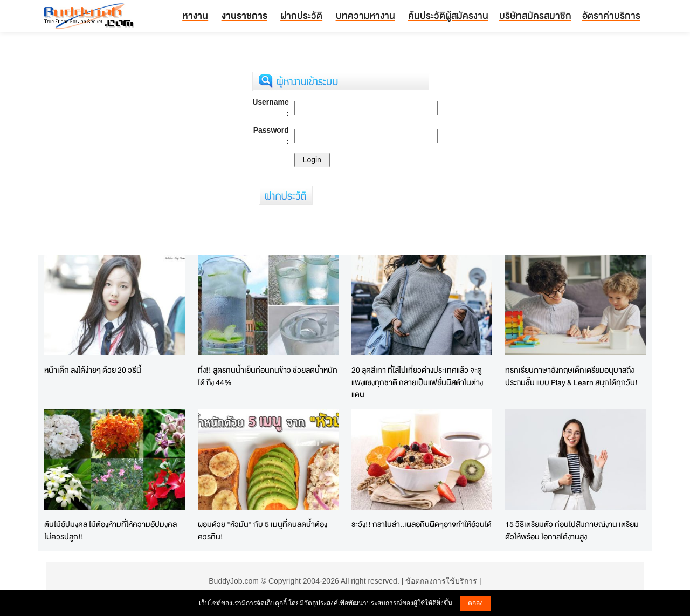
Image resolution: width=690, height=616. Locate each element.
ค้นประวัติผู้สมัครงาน (448, 15)
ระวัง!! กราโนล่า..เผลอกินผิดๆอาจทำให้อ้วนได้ (422, 524)
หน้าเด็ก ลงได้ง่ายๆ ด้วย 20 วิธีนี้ (93, 370)
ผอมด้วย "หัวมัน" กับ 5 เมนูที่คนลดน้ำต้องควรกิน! (263, 530)
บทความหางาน (365, 15)
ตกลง (475, 603)
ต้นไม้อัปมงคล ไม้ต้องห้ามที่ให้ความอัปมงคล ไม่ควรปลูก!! (111, 530)
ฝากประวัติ (301, 15)
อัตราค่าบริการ (611, 15)
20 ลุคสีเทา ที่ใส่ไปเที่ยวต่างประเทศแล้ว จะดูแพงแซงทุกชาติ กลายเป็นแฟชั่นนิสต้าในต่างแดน (417, 382)
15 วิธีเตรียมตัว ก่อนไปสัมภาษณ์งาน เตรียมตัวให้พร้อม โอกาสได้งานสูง (572, 530)
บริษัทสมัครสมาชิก (535, 15)
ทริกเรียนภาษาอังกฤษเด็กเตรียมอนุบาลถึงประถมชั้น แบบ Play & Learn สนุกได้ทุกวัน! (571, 376)
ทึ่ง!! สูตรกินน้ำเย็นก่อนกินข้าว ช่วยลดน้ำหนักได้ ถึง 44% (268, 376)
